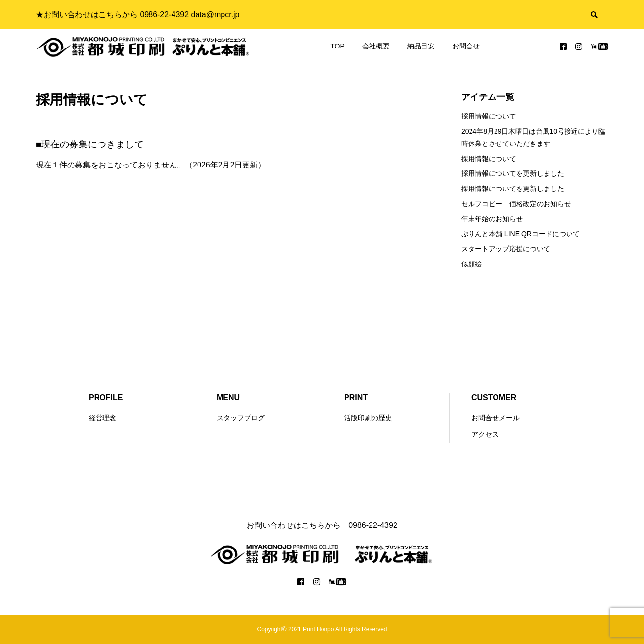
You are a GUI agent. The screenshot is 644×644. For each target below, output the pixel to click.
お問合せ (466, 46)
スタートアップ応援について (506, 249)
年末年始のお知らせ (492, 219)
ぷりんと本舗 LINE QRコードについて (520, 234)
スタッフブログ (241, 418)
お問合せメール (495, 418)
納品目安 (421, 46)
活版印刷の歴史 (368, 418)
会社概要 (376, 46)
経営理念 (102, 418)
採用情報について (489, 116)
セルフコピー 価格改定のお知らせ (516, 204)
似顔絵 (471, 264)
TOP (337, 46)
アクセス (485, 434)
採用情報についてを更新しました (513, 173)
